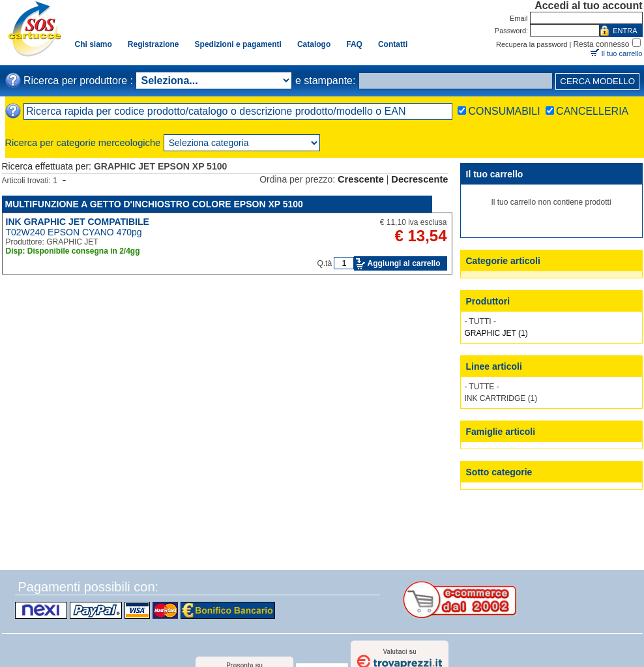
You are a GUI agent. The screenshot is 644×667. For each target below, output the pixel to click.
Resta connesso (601, 44)
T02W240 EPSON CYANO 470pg (74, 232)
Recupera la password (532, 44)
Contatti (393, 44)
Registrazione (154, 44)
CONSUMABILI (504, 111)
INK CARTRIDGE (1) (501, 398)
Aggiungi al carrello (403, 263)
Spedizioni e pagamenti (238, 44)
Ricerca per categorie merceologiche (83, 143)
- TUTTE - (482, 387)
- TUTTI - (480, 321)
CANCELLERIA (592, 111)
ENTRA (625, 31)
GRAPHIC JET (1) (496, 333)
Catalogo (314, 44)
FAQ (354, 44)
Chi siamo (94, 44)
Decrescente (419, 179)
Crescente (361, 179)
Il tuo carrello (622, 53)
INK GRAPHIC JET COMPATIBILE (78, 222)
